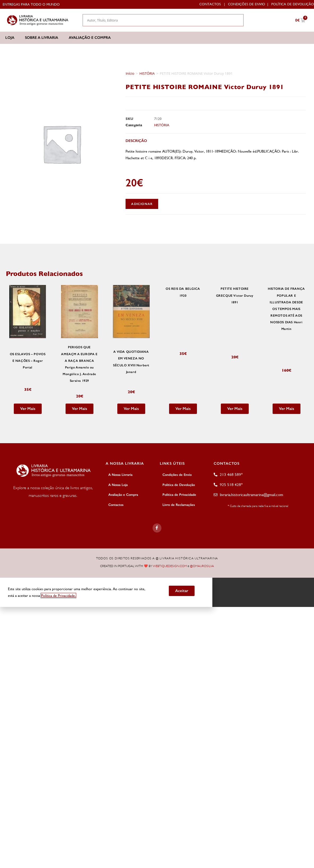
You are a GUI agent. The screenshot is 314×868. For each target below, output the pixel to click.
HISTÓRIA (147, 73)
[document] (157, 592)
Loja (10, 38)
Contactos (210, 4)
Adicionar (142, 204)
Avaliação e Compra (90, 38)
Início (130, 73)
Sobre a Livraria (42, 38)
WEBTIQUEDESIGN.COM (170, 566)
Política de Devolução (293, 4)
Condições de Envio (247, 4)
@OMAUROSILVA (202, 566)
